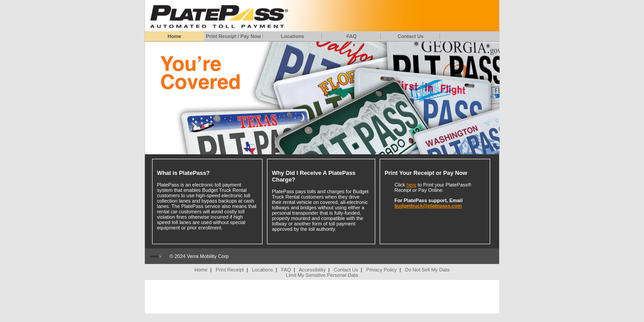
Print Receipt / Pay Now (234, 36)
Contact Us (411, 36)
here (411, 185)
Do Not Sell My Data (427, 270)
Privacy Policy (381, 270)
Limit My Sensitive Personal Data (322, 275)
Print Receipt (230, 270)
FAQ (352, 36)
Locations (292, 36)
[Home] (218, 15)
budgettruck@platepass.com (428, 206)
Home (175, 36)
